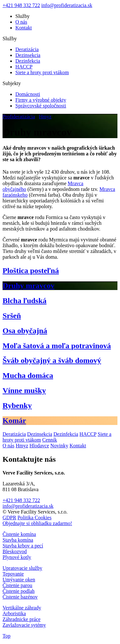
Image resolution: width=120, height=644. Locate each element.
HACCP (24, 67)
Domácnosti (28, 94)
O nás (21, 22)
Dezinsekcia (28, 55)
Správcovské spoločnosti (41, 106)
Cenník (50, 440)
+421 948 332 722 (21, 5)
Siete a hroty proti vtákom (42, 72)
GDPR (9, 518)
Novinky (59, 446)
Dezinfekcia (28, 61)
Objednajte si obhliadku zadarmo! (37, 523)
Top (7, 636)
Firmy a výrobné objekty (41, 100)
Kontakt (24, 28)
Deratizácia (27, 49)
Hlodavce (39, 446)
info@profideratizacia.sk (67, 5)
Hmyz (45, 117)
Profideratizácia (19, 117)
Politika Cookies (35, 518)
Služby (22, 16)
